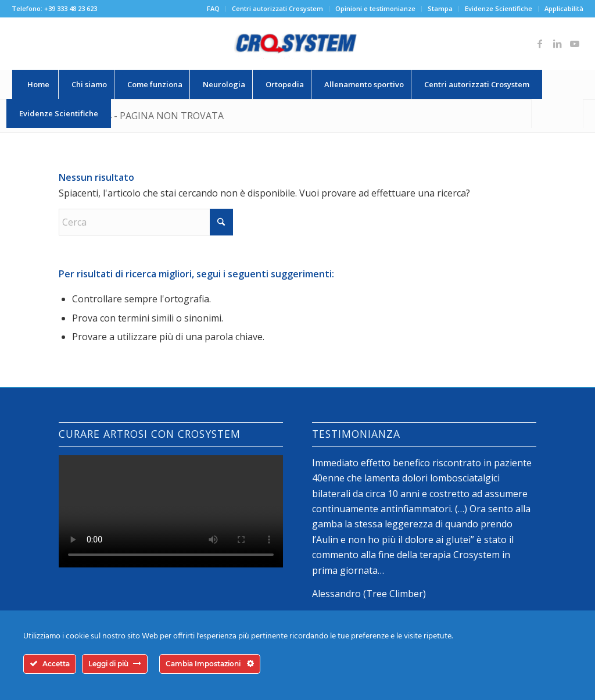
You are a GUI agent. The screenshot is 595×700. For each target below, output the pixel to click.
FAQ (213, 8)
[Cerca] (557, 113)
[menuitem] (214, 9)
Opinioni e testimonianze (375, 8)
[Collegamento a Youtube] (575, 44)
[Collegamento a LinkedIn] (557, 44)
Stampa (440, 8)
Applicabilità (564, 8)
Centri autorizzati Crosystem (277, 8)
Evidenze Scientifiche (499, 8)
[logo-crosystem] (297, 44)
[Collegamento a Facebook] (540, 44)
